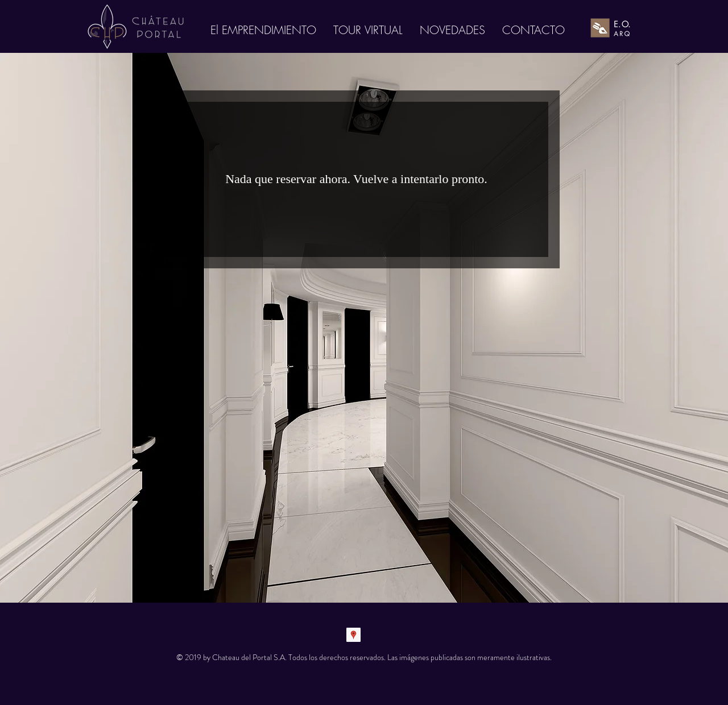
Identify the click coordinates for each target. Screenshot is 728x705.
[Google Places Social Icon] (353, 635)
